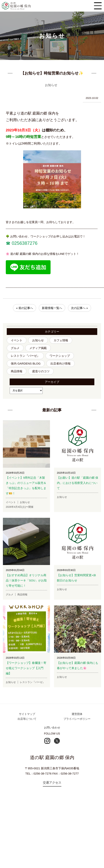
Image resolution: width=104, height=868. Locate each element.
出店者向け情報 (60, 363)
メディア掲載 (38, 348)
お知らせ (38, 340)
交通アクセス (52, 783)
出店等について (27, 719)
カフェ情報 (61, 340)
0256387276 (24, 243)
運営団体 (77, 714)
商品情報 (17, 371)
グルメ (15, 348)
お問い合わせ (52, 728)
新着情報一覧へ (52, 308)
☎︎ (8, 243)
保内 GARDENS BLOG (26, 363)
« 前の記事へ (25, 308)
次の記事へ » (79, 308)
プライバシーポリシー (77, 719)
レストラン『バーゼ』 (25, 356)
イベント (17, 340)
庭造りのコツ (41, 371)
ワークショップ (60, 356)
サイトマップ (27, 714)
